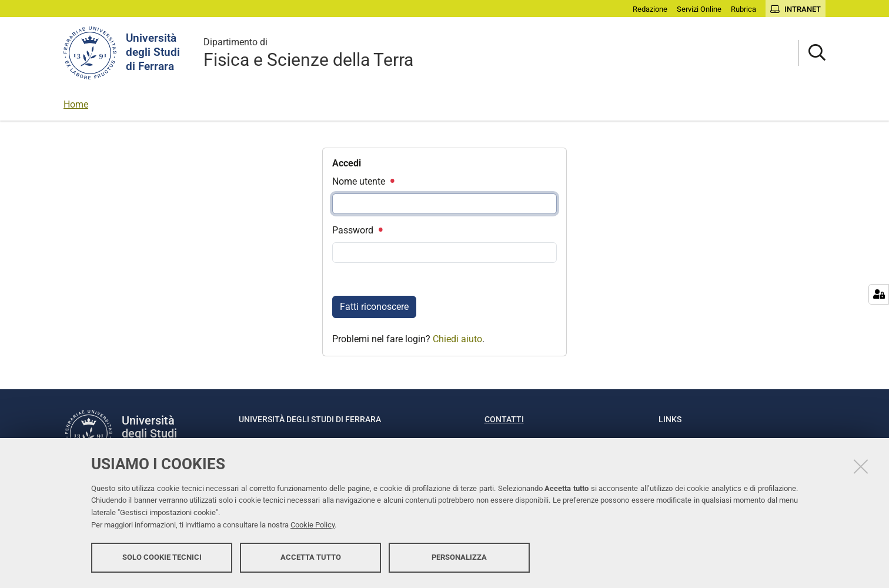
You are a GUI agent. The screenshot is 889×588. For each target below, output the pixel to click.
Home (76, 104)
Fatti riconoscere (374, 307)
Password (357, 230)
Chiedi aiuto (457, 339)
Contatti (504, 419)
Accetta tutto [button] (311, 557)
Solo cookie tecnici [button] (162, 557)
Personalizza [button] (459, 557)
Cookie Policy (313, 525)
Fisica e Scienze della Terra (308, 53)
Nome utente (363, 181)
